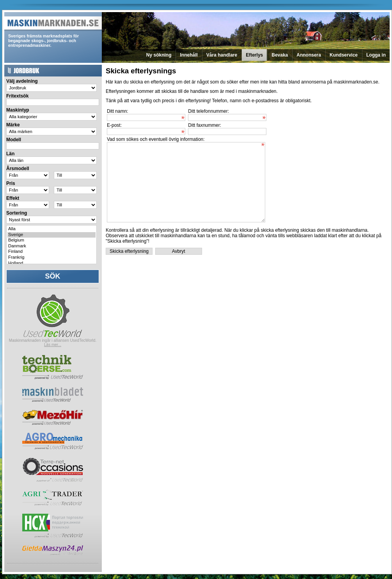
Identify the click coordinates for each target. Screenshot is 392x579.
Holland (51, 264)
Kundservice (344, 55)
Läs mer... (53, 345)
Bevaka (280, 55)
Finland (51, 252)
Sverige (51, 235)
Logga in (376, 55)
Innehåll (189, 55)
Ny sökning (159, 55)
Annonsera (309, 55)
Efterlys (254, 55)
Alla (51, 229)
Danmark (51, 246)
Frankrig (51, 258)
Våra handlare (222, 55)
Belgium (51, 241)
